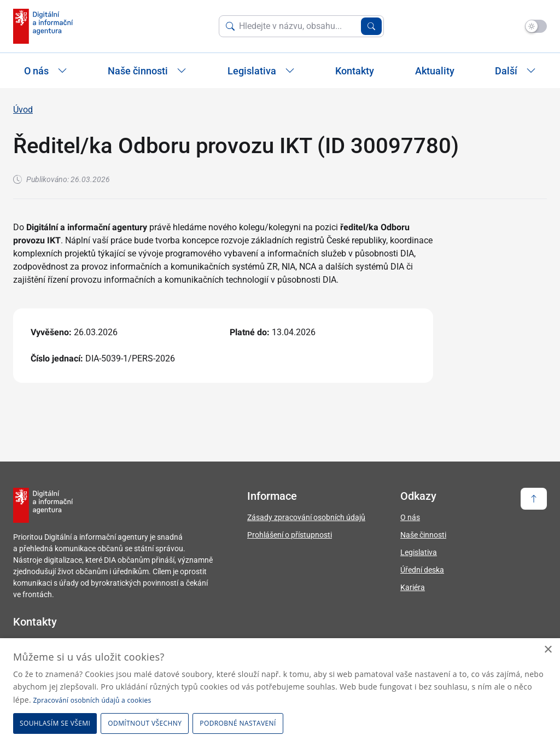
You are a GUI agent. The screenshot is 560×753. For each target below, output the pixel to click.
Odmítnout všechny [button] (145, 723)
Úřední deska (422, 570)
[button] (240, 723)
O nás (410, 517)
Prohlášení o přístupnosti (290, 535)
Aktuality (435, 71)
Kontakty (355, 71)
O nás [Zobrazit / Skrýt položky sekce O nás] (46, 71)
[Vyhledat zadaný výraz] (371, 26)
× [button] (548, 650)
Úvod (23, 110)
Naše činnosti (423, 535)
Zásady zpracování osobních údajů (306, 517)
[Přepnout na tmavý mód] (536, 26)
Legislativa (419, 552)
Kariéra (413, 587)
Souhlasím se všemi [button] (55, 723)
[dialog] (280, 696)
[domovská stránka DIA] (43, 26)
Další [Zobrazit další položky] (515, 71)
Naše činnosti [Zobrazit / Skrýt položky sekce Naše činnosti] (147, 71)
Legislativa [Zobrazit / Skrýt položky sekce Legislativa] (261, 71)
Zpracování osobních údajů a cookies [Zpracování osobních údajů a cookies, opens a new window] (92, 700)
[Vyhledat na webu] (298, 26)
